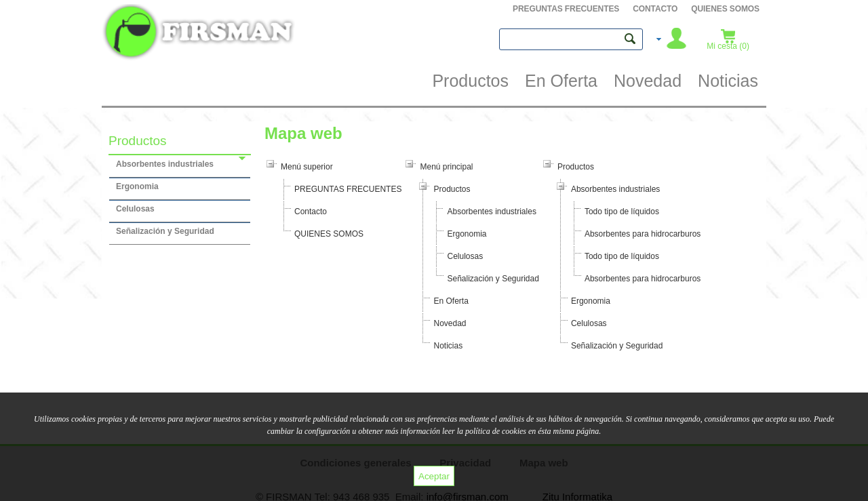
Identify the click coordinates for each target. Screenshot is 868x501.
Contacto (655, 9)
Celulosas (465, 256)
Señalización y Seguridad (493, 279)
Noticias (448, 346)
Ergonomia (467, 234)
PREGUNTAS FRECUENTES (566, 9)
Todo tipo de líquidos (622, 212)
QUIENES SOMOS (725, 9)
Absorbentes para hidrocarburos (643, 234)
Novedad (450, 323)
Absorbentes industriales (491, 212)
